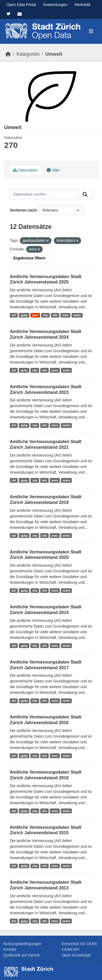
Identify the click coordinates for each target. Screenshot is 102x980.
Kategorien (28, 54)
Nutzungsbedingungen (22, 944)
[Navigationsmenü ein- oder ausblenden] (91, 32)
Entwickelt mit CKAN (79, 944)
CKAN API (71, 949)
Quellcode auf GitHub (21, 955)
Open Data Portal (21, 5)
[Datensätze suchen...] (44, 194)
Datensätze (25, 170)
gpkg (24, 315)
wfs (55, 315)
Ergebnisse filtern (29, 258)
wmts (77, 315)
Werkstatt (83, 5)
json (35, 315)
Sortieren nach (23, 210)
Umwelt (54, 54)
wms (65, 315)
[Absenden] (85, 194)
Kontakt (10, 949)
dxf (14, 315)
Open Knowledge (76, 955)
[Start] (8, 54)
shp (46, 315)
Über (53, 170)
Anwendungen (55, 5)
